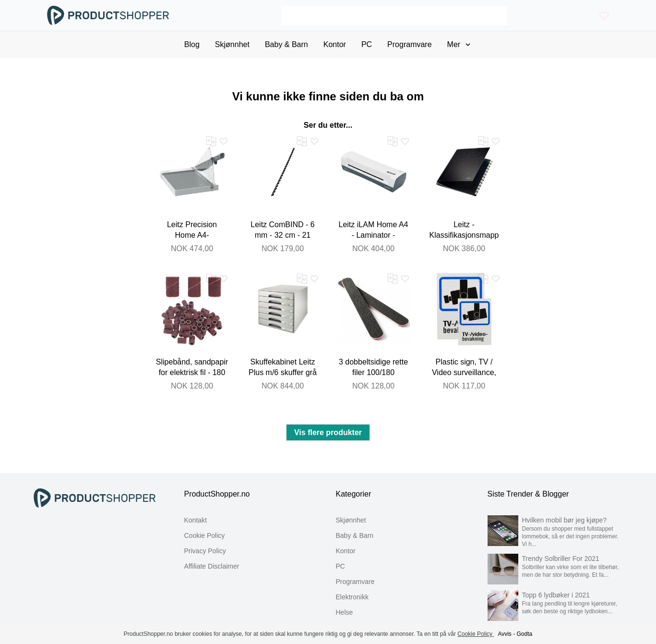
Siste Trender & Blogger (528, 494)
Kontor (346, 551)
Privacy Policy (205, 551)
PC (340, 566)
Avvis (504, 634)
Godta (525, 634)
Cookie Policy (205, 535)
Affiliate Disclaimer (212, 566)
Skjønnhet (351, 520)
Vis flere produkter (328, 432)
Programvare (355, 582)
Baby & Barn (355, 535)
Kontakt (196, 520)
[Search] (394, 15)
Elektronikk (352, 597)
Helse (345, 612)
